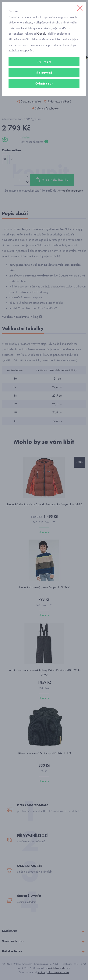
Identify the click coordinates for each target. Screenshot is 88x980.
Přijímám (44, 62)
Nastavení (44, 73)
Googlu (42, 34)
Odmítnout (44, 83)
